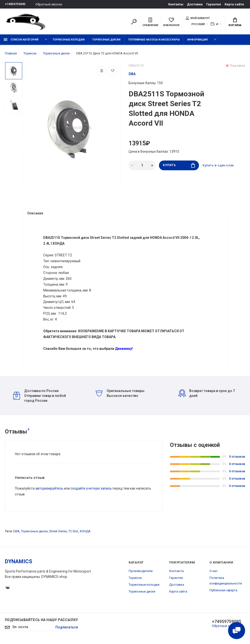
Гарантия (214, 4)
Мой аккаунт (198, 18)
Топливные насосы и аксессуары (154, 40)
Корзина (235, 22)
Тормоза (135, 579)
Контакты (176, 4)
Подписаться (67, 628)
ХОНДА (85, 532)
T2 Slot (73, 532)
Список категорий (21, 40)
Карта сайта (234, 4)
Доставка (195, 4)
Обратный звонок (49, 4)
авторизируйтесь (49, 489)
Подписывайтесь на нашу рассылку (41, 621)
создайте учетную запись (91, 489)
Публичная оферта (223, 591)
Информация (197, 40)
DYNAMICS (19, 562)
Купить (179, 165)
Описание (35, 213)
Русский (198, 24)
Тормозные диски (106, 40)
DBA (16, 532)
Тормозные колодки (68, 40)
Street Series (58, 532)
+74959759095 (15, 4)
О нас (214, 572)
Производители (141, 572)
